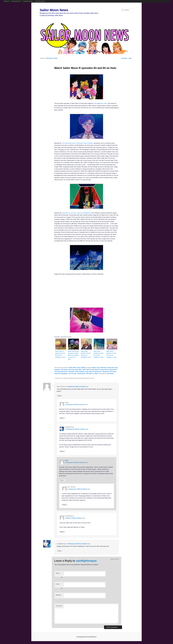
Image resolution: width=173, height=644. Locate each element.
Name (59, 574)
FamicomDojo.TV (16, 1)
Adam (96, 374)
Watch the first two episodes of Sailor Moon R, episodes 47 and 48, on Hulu (73, 355)
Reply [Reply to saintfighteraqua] (62, 451)
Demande (103, 368)
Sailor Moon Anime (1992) (77, 368)
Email (59, 585)
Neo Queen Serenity (68, 370)
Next (131, 58)
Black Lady (96, 368)
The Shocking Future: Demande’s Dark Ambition (78, 143)
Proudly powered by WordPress (86, 637)
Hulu (95, 103)
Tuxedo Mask (81, 374)
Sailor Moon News (40, 1)
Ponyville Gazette (28, 1)
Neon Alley (103, 103)
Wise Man (89, 374)
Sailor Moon (86, 370)
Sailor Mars (78, 370)
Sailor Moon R (95, 370)
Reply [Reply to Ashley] (62, 418)
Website (58, 595)
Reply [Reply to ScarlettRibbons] (62, 532)
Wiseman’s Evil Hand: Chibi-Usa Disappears (76, 213)
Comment (59, 606)
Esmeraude (110, 368)
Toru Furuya (73, 374)
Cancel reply (115, 559)
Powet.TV (7, 1)
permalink (110, 374)
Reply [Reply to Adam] (62, 480)
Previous (124, 58)
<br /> (80, 291)
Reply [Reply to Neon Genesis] (60, 396)
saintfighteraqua (86, 561)
